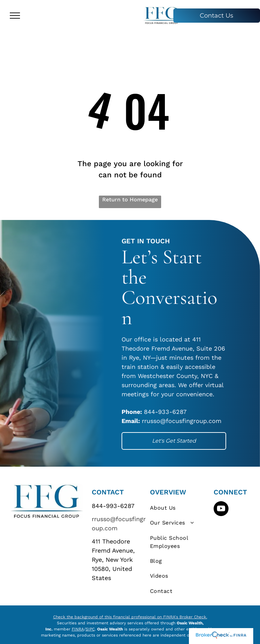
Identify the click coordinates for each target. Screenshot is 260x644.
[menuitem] (180, 508)
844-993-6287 (113, 506)
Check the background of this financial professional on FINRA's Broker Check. (130, 617)
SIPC (90, 629)
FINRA (78, 629)
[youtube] (221, 509)
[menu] (15, 16)
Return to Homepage (130, 199)
